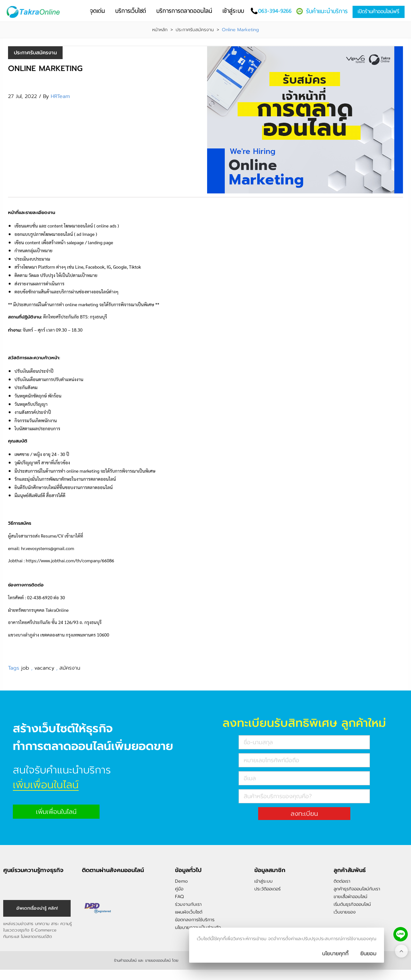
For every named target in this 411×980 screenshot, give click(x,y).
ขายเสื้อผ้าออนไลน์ (350, 897)
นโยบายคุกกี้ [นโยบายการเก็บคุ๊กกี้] (335, 954)
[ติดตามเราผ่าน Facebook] (87, 884)
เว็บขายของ (345, 912)
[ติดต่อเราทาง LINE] (401, 934)
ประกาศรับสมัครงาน (195, 30)
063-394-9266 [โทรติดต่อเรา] (275, 11)
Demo (181, 881)
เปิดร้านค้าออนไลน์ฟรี (379, 11)
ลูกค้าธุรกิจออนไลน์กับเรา (357, 889)
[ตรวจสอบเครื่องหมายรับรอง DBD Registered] (98, 908)
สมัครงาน (70, 668)
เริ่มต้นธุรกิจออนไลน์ (352, 904)
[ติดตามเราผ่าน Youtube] (119, 884)
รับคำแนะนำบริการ (327, 11)
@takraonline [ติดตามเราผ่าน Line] (109, 884)
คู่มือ (179, 889)
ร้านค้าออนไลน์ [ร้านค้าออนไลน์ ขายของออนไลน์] (125, 960)
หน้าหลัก (160, 30)
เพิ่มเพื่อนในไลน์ (56, 812)
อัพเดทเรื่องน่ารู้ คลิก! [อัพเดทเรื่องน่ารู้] (37, 908)
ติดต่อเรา (342, 881)
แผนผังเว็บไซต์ (189, 912)
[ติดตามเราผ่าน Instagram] (98, 884)
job (26, 668)
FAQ (179, 897)
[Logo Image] (35, 12)
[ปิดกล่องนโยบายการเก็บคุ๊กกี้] (368, 954)
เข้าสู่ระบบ (263, 881)
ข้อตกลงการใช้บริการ (195, 920)
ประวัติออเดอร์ (267, 889)
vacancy (45, 668)
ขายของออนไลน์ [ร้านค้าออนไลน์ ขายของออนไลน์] (158, 960)
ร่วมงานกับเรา (188, 904)
